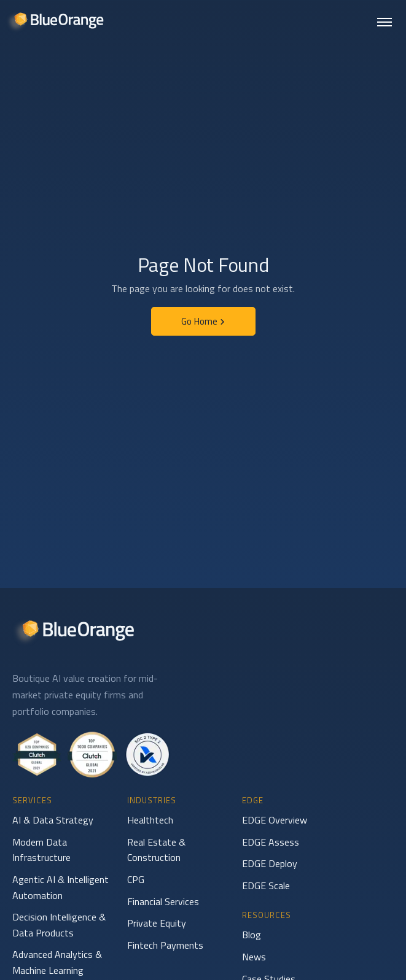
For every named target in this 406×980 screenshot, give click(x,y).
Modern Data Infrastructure (41, 850)
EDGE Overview (275, 820)
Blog (252, 935)
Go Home (203, 321)
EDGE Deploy (270, 863)
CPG (136, 879)
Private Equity (157, 923)
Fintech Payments (165, 945)
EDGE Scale (266, 885)
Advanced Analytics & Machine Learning (57, 962)
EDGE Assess (271, 842)
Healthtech (150, 820)
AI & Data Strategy (53, 820)
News (254, 957)
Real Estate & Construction (156, 850)
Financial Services (163, 901)
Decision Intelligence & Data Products (59, 925)
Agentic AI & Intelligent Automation (61, 887)
